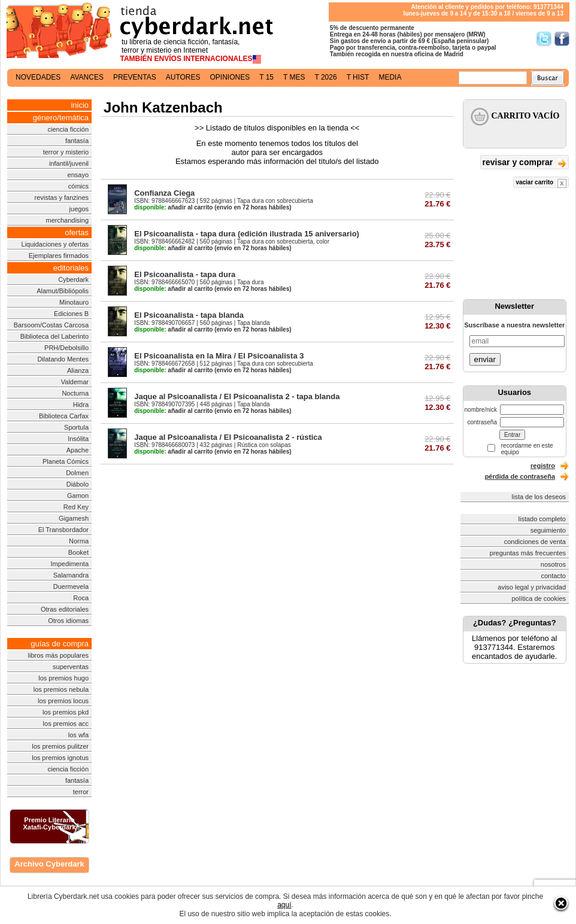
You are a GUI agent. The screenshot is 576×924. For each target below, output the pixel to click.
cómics (78, 186)
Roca (81, 598)
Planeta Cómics (66, 461)
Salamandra (71, 575)
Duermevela (71, 586)
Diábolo (78, 484)
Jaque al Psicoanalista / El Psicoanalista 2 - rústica (228, 437)
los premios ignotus (60, 758)
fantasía (77, 141)
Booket (78, 552)
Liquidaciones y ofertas (55, 244)
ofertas (77, 232)
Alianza (78, 370)
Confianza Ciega (164, 193)
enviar (485, 359)
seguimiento (548, 530)
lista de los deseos (539, 497)
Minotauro (74, 302)
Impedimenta (69, 564)
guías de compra (60, 644)
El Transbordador (63, 530)
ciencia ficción (68, 129)
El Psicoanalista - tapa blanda (189, 315)
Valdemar (75, 382)
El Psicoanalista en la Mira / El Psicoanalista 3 (219, 356)
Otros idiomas (68, 621)
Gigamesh (74, 518)
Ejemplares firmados (59, 256)
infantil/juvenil (69, 163)
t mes (294, 77)
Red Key (76, 507)
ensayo (78, 175)
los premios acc (66, 724)
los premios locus (63, 701)
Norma (79, 541)
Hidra (81, 405)
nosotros (553, 564)
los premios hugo (63, 678)
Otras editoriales (65, 609)
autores (183, 77)
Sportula (76, 427)
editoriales (71, 268)
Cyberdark (73, 279)
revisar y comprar (525, 163)
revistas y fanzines (62, 197)
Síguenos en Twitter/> (544, 39)
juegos (79, 209)
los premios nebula (61, 689)
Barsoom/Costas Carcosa (51, 325)
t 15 (266, 77)
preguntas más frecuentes (528, 553)
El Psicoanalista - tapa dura (185, 274)
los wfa (78, 735)
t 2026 (325, 77)
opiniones (230, 77)
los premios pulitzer (60, 746)
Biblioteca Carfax (64, 416)
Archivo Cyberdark (49, 864)
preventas (135, 77)
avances (87, 77)
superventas (71, 667)
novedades (38, 77)
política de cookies (539, 598)
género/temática (61, 118)
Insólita (78, 439)
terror (81, 792)
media (390, 77)
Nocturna (75, 393)
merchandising (67, 220)
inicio (80, 105)
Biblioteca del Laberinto (54, 336)
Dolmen (77, 473)
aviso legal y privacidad (532, 587)
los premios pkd (66, 712)
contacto (553, 576)
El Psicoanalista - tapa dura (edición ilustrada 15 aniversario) (247, 234)
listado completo (542, 519)
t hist (358, 77)
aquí (284, 905)
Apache (78, 450)
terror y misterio (66, 152)
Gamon (78, 496)
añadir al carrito (173, 207)
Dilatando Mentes (63, 359)
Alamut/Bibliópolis (63, 291)
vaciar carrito (541, 183)
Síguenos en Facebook (562, 39)
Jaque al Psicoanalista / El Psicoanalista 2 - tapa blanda (237, 396)
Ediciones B (71, 314)
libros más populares (59, 655)
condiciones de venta (535, 542)
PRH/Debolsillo (66, 348)
